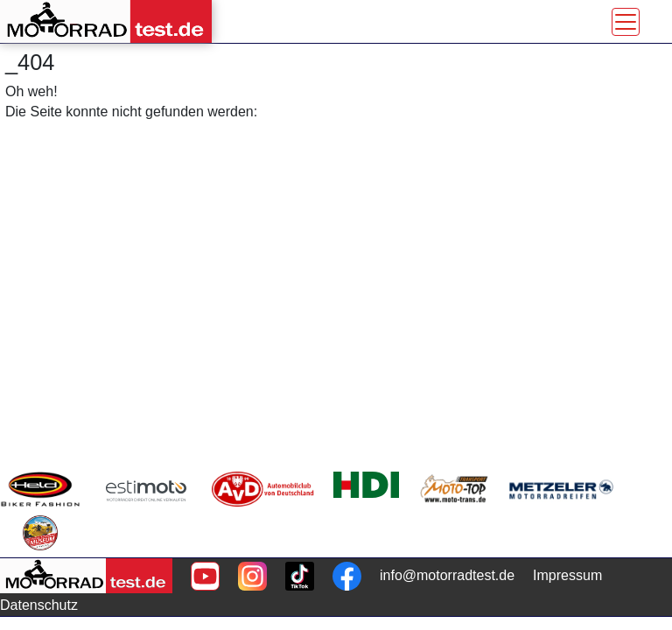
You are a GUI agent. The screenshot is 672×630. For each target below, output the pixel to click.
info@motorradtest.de (447, 575)
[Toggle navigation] (626, 22)
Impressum (567, 575)
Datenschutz (39, 605)
